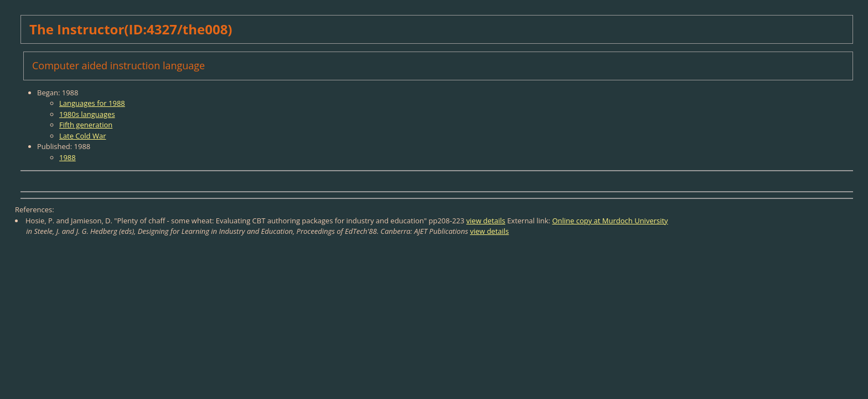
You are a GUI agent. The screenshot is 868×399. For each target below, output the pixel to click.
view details (485, 221)
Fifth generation (86, 125)
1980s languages (87, 114)
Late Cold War (82, 136)
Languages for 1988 (92, 103)
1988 (68, 157)
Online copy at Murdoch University (610, 221)
